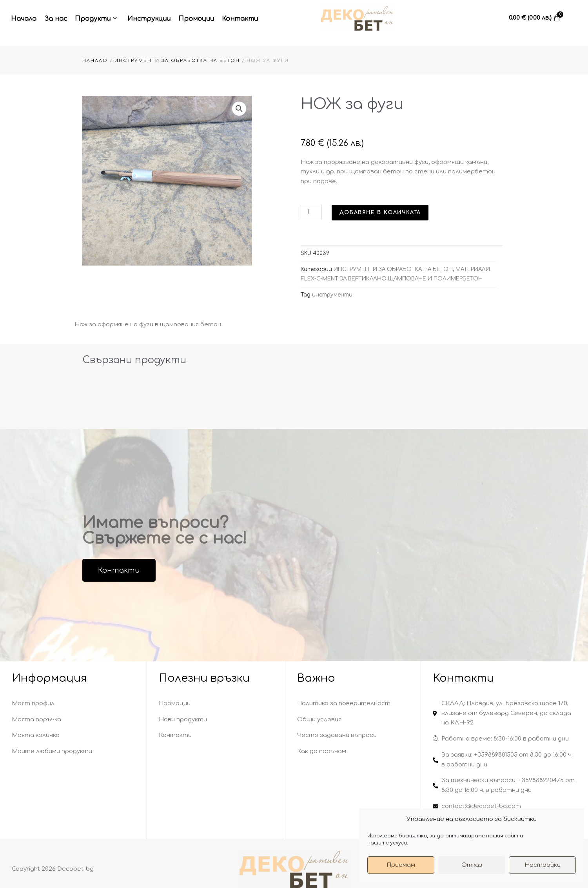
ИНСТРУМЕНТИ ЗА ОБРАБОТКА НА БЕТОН (177, 61)
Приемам (401, 865)
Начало (24, 19)
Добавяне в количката (380, 213)
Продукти (96, 19)
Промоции (196, 19)
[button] (239, 109)
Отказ (472, 865)
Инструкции (149, 19)
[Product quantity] (311, 212)
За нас (56, 19)
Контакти (240, 19)
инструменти (332, 295)
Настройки (543, 865)
